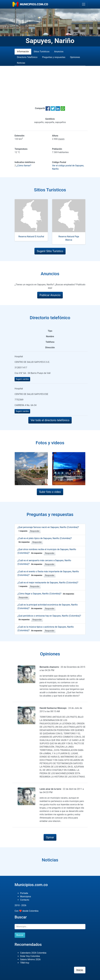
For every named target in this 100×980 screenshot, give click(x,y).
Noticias (21, 63)
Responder (35, 531)
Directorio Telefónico (27, 57)
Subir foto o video (50, 492)
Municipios (26, 897)
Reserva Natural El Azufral (31, 237)
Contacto (25, 900)
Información (23, 52)
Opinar (50, 837)
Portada (24, 893)
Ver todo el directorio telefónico (50, 420)
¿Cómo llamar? (24, 166)
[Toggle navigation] (84, 4)
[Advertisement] (50, 83)
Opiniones (75, 57)
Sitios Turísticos (42, 52)
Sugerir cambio (22, 379)
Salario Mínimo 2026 (30, 959)
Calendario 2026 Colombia (33, 953)
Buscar (20, 935)
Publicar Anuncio (50, 295)
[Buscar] (50, 927)
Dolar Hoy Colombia (30, 956)
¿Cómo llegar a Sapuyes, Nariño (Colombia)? (46, 594)
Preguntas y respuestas (54, 57)
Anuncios (59, 52)
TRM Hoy (25, 963)
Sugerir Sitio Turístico (50, 251)
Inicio (80, 970)
